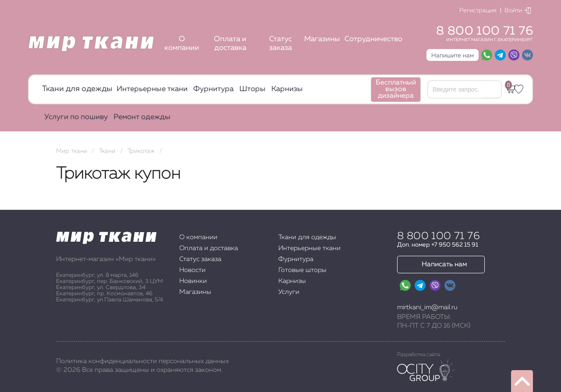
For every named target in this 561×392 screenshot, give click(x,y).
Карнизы (287, 89)
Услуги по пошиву (76, 117)
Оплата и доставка (230, 44)
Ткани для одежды (77, 89)
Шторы (252, 89)
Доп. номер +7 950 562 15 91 (438, 245)
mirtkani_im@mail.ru (427, 307)
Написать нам (444, 265)
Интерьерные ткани (152, 89)
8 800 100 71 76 (485, 31)
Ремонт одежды (142, 117)
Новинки (193, 281)
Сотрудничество (373, 39)
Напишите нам (453, 56)
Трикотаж (141, 151)
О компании (182, 44)
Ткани (107, 151)
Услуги (289, 292)
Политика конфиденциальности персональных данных (142, 361)
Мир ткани (72, 151)
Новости (192, 270)
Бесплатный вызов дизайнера (396, 89)
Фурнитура (213, 89)
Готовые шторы (302, 270)
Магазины (322, 39)
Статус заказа (280, 44)
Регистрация (478, 11)
